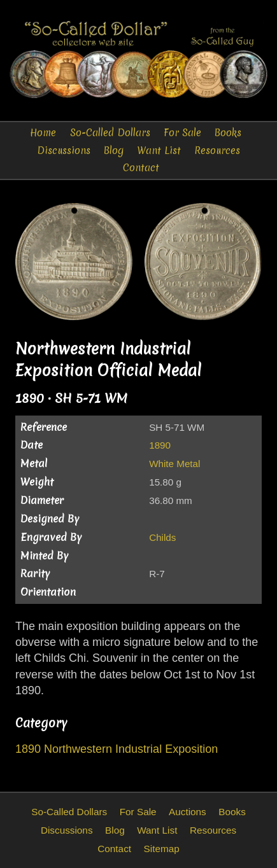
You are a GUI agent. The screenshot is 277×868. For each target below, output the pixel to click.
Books (228, 133)
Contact (141, 168)
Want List (159, 150)
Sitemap (162, 849)
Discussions (64, 150)
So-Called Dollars (110, 133)
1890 (160, 445)
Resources (217, 150)
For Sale (182, 133)
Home (43, 133)
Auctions (188, 812)
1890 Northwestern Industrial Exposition (117, 749)
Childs (162, 537)
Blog (114, 150)
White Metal (174, 464)
